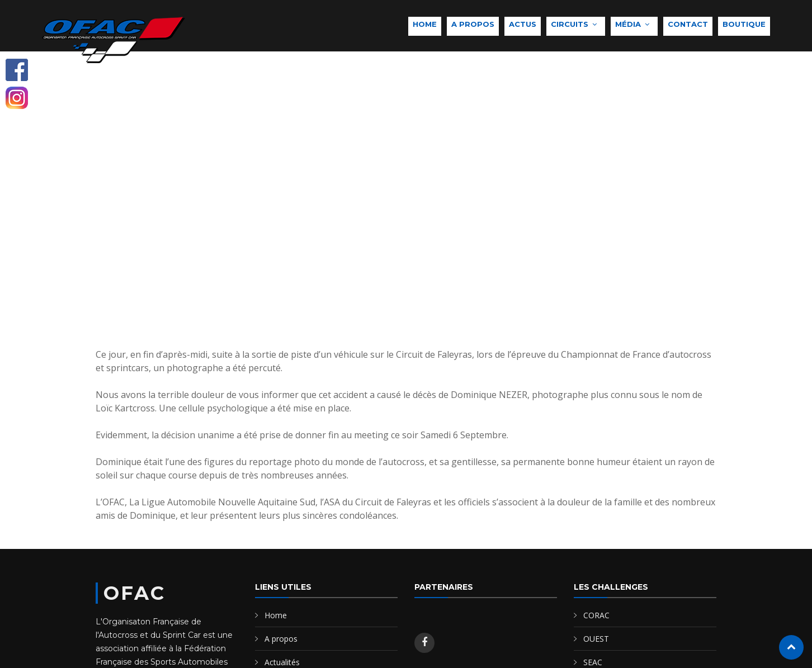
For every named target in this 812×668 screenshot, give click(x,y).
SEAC (593, 662)
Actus (523, 24)
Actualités (282, 662)
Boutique (744, 24)
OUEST (596, 639)
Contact (688, 24)
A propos (473, 24)
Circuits (570, 24)
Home (425, 24)
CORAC (596, 615)
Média (628, 24)
